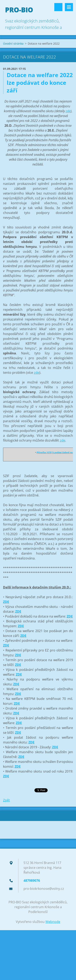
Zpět (6, 800)
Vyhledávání (58, 7)
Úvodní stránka (13, 43)
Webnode (53, 922)
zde (68, 111)
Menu (69, 7)
